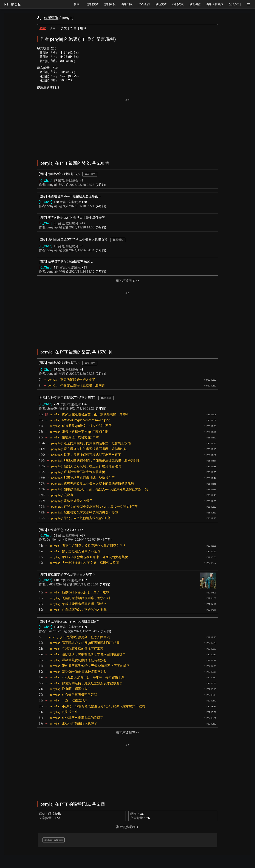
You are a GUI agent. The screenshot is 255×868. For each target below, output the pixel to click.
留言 (73, 28)
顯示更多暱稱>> (127, 827)
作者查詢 (51, 18)
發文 (64, 28)
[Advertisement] (127, 127)
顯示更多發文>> (127, 280)
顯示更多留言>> (127, 733)
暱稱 (83, 28)
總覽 (43, 28)
